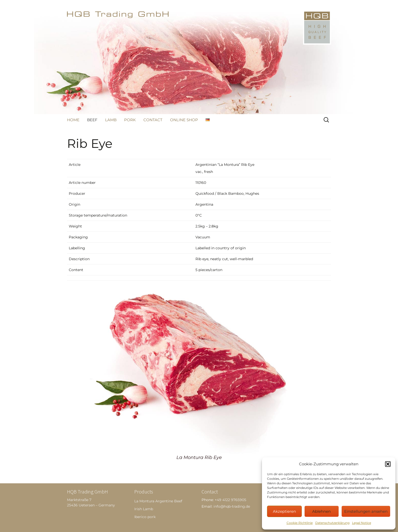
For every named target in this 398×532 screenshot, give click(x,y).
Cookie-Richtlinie (300, 523)
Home (73, 120)
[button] (388, 464)
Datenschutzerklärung (332, 523)
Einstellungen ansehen (366, 511)
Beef (92, 120)
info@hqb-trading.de (232, 506)
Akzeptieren (284, 511)
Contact (153, 120)
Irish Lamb (144, 509)
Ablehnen (321, 511)
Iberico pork (145, 517)
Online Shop (184, 120)
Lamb (111, 120)
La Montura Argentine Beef (158, 501)
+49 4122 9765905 (230, 500)
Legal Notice (362, 523)
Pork (130, 120)
